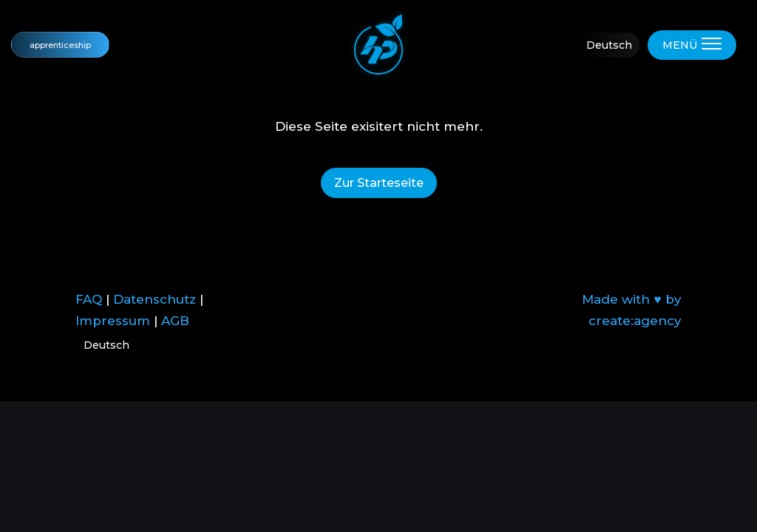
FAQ (89, 299)
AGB (175, 321)
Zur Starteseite (379, 183)
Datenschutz (155, 299)
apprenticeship (60, 45)
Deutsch (609, 45)
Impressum (113, 321)
